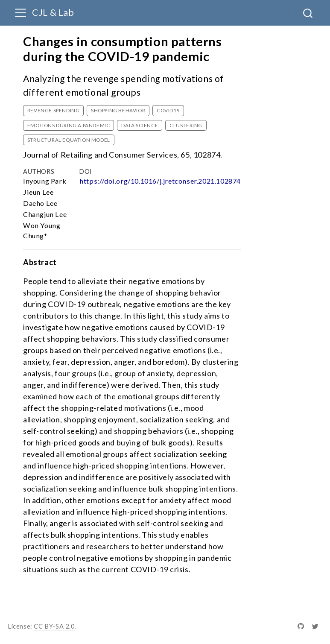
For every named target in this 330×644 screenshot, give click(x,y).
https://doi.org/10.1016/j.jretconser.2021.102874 (160, 181)
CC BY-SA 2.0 (54, 626)
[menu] (20, 13)
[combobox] (308, 13)
